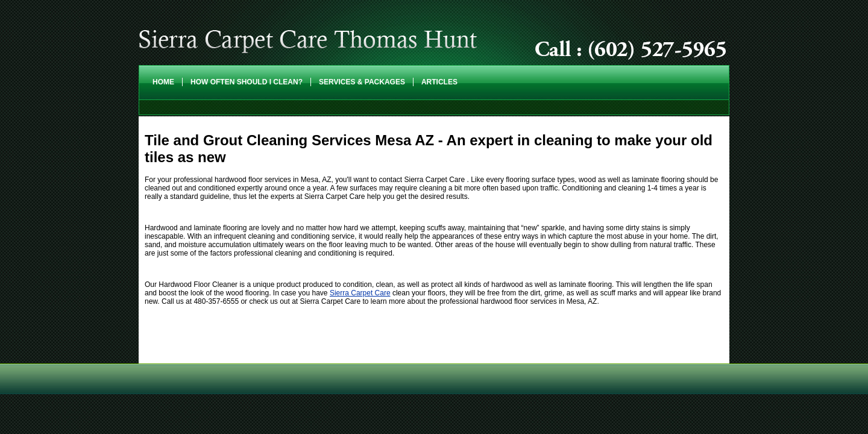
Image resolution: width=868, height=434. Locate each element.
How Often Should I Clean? (247, 82)
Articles (439, 82)
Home (163, 82)
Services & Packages (362, 82)
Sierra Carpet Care (360, 293)
